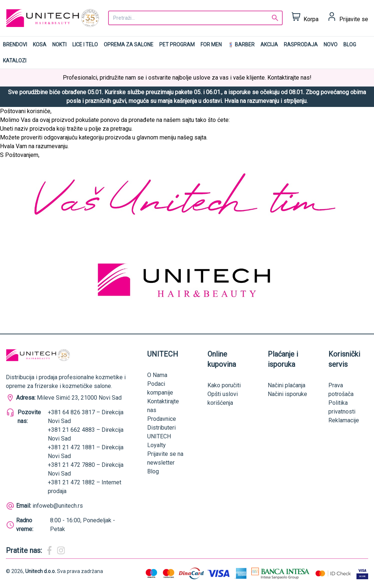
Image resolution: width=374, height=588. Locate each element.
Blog (350, 45)
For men (211, 45)
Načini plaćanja (287, 385)
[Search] (275, 18)
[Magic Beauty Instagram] (61, 550)
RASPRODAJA (301, 45)
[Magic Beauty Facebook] (49, 550)
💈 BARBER (241, 45)
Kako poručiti (224, 385)
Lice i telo (85, 45)
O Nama (157, 375)
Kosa (40, 45)
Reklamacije (344, 420)
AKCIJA (269, 45)
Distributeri (161, 428)
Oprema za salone (129, 45)
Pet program (177, 45)
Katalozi (15, 61)
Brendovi (15, 45)
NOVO (331, 45)
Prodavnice (162, 419)
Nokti (59, 45)
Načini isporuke (287, 394)
